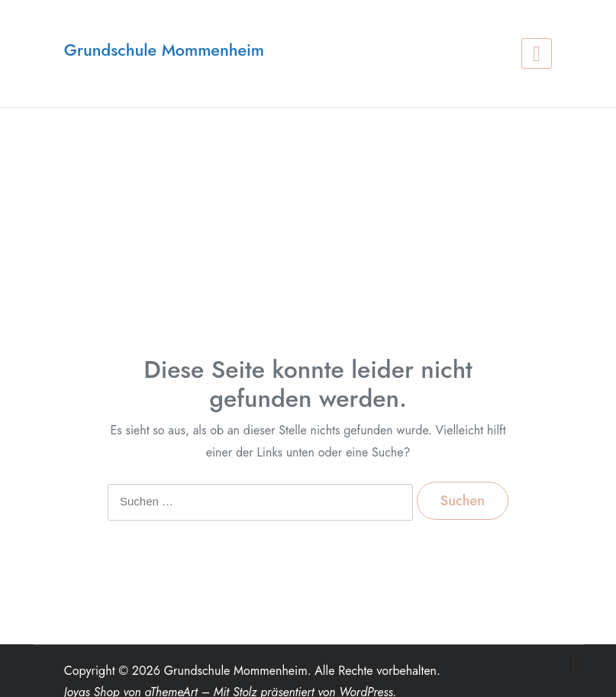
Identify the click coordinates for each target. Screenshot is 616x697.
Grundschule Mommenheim (164, 50)
